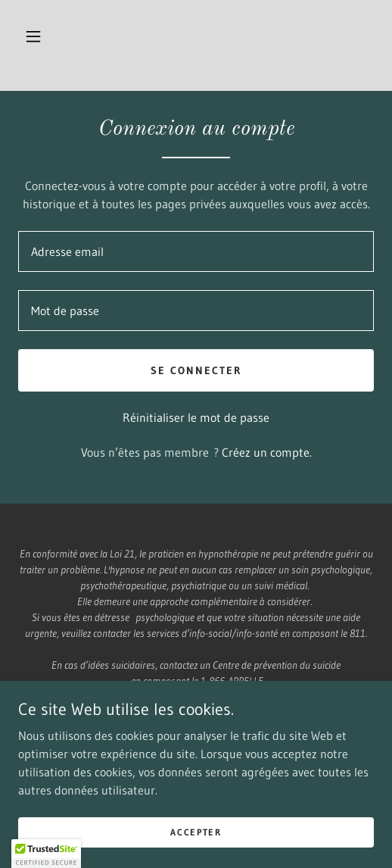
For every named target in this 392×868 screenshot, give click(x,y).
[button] (33, 36)
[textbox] (196, 251)
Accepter (196, 832)
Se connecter (196, 370)
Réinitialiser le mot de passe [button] (196, 417)
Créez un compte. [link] (267, 452)
